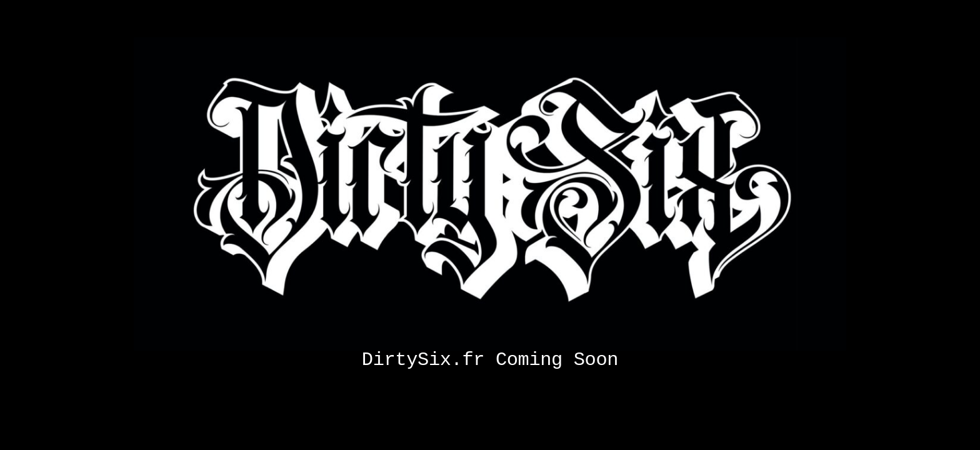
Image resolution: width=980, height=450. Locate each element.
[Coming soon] (490, 42)
